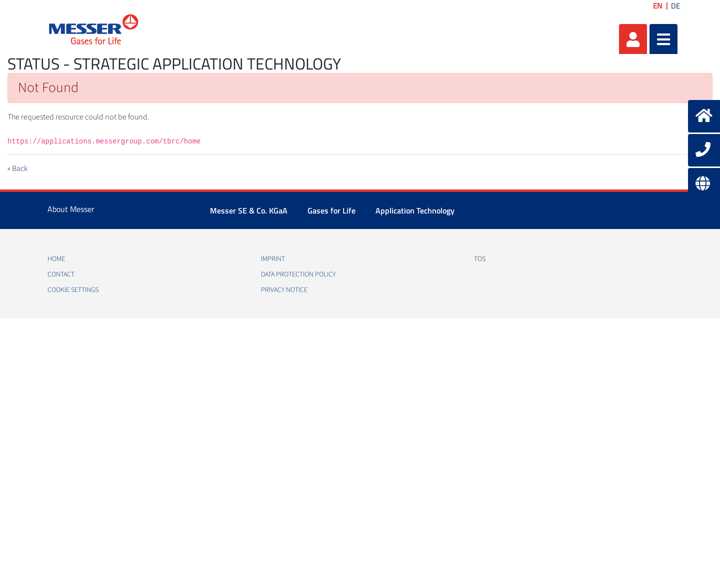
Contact (61, 274)
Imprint (273, 259)
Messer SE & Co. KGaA (249, 210)
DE (675, 6)
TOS (480, 259)
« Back (17, 168)
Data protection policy (298, 274)
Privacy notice (284, 290)
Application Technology (415, 210)
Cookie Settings (73, 290)
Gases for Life (331, 210)
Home (56, 259)
